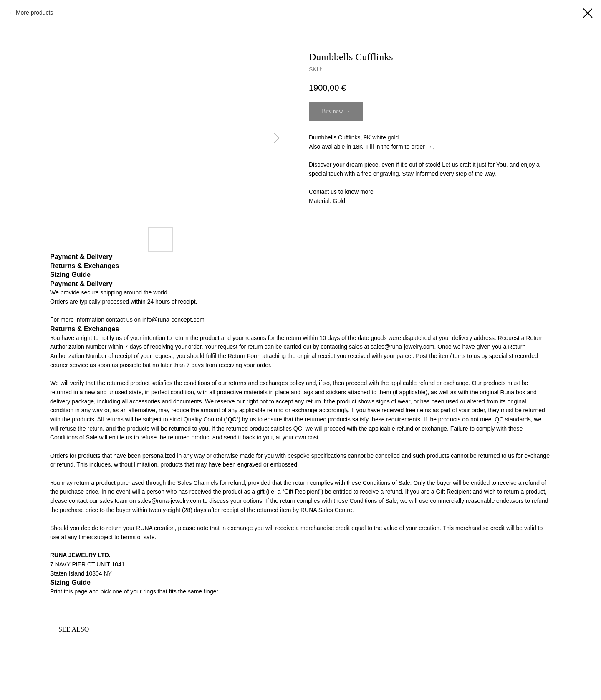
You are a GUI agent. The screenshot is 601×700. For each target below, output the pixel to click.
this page (76, 591)
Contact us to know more (341, 192)
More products (34, 13)
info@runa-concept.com (173, 320)
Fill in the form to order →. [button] (400, 147)
